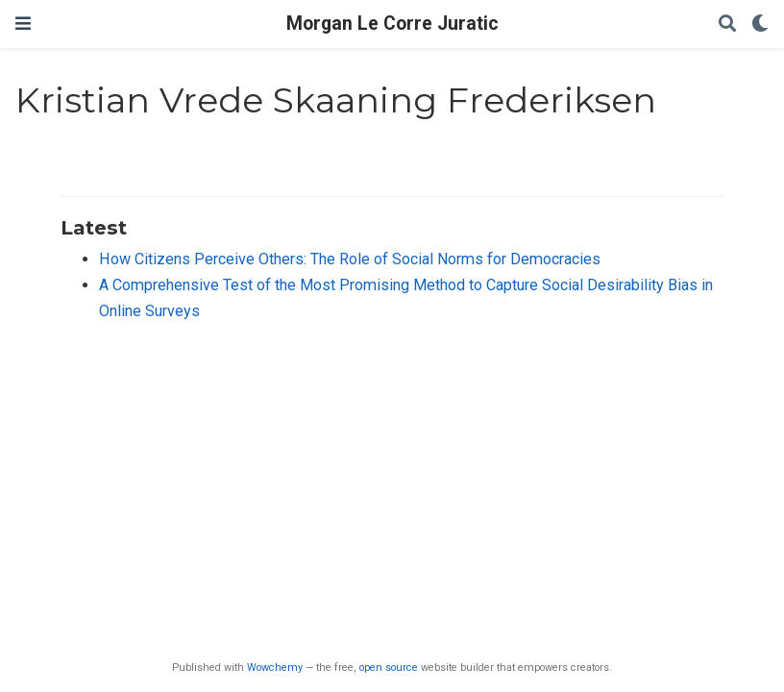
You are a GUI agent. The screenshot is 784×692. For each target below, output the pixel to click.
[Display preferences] (760, 25)
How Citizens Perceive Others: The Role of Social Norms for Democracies (350, 259)
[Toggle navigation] (23, 24)
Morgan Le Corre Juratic (392, 24)
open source (389, 667)
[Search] (727, 25)
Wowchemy (275, 667)
